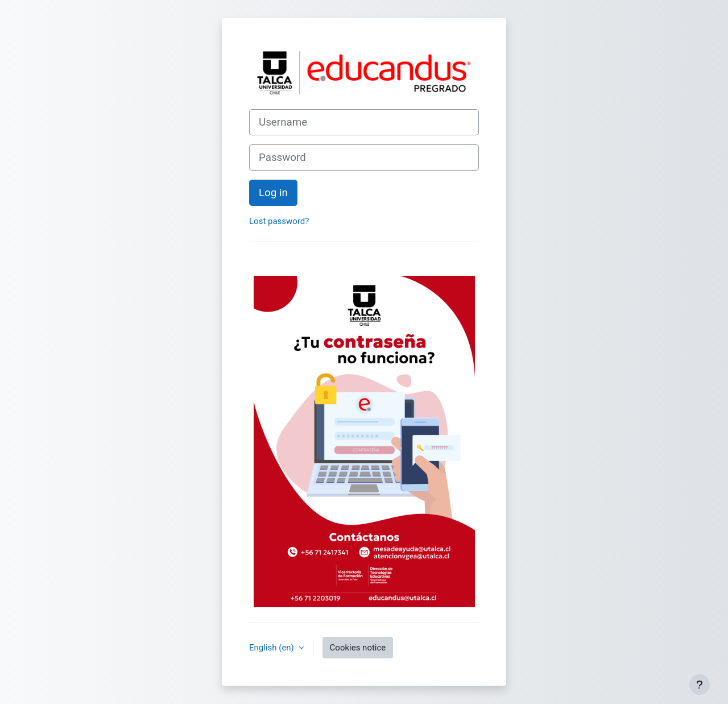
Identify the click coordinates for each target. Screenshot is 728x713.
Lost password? (279, 221)
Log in (273, 193)
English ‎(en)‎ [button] (273, 648)
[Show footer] (700, 685)
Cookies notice (358, 648)
